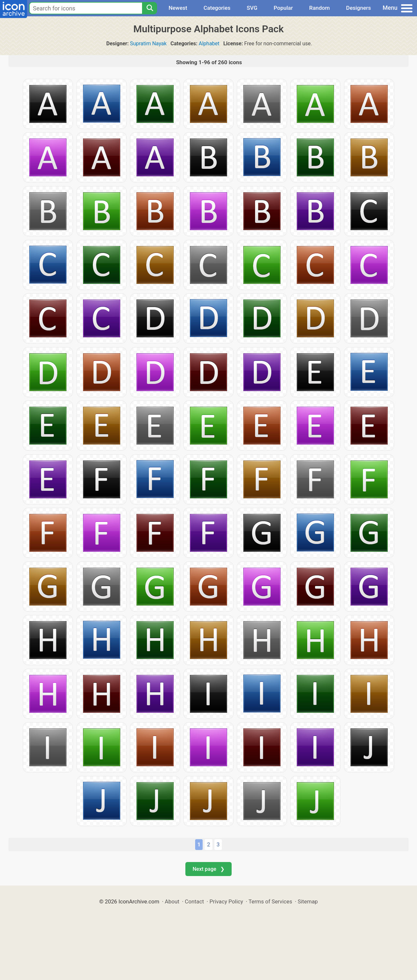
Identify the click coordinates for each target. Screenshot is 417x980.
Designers (358, 8)
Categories (217, 8)
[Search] (150, 8)
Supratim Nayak (148, 44)
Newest (178, 8)
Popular (283, 8)
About (172, 901)
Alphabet (209, 44)
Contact (194, 901)
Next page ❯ (208, 869)
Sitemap (308, 901)
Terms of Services (270, 901)
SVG (252, 8)
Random (319, 8)
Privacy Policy (226, 901)
